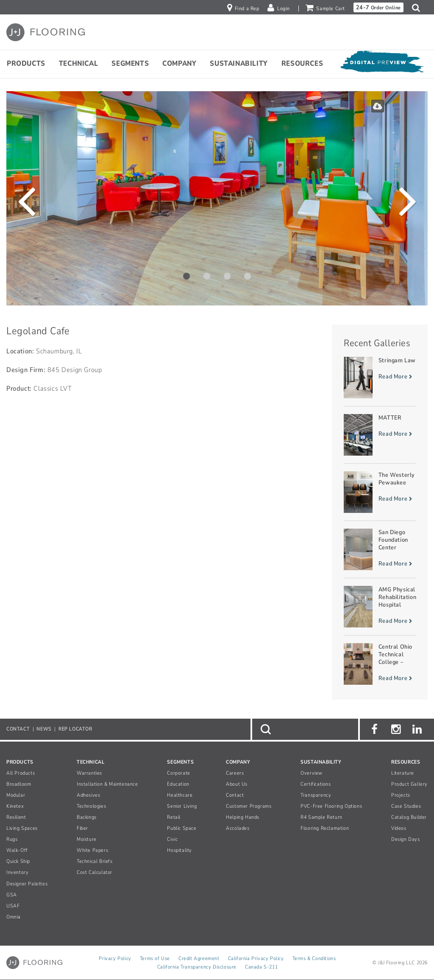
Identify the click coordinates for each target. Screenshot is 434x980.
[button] (418, 8)
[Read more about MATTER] (380, 435)
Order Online (378, 7)
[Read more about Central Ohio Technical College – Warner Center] (380, 664)
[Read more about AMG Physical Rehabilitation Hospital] (380, 607)
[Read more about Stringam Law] (380, 378)
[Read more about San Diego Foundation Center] (380, 549)
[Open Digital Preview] (382, 64)
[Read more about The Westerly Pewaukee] (380, 492)
